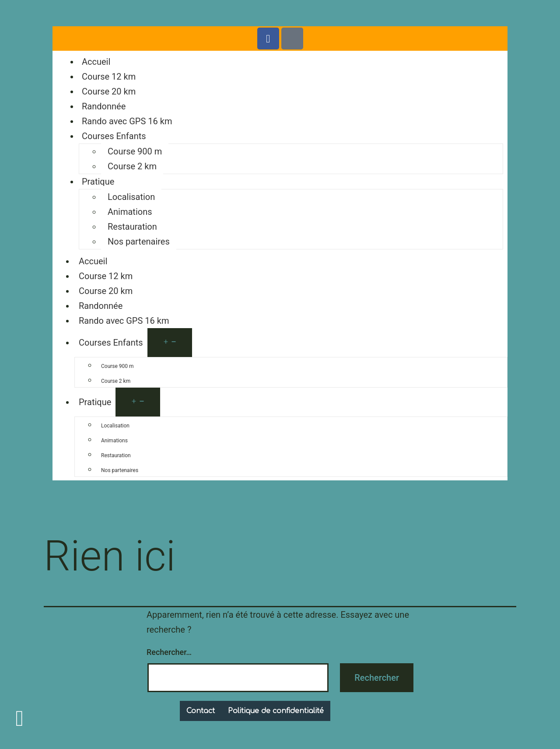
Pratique (98, 182)
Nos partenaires (139, 241)
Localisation (131, 197)
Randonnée (104, 106)
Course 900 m (135, 151)
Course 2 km (132, 166)
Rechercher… (169, 652)
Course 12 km (109, 77)
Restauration (132, 227)
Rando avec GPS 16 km (127, 121)
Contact (201, 711)
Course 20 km (109, 91)
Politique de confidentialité (276, 711)
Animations (130, 212)
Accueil (96, 62)
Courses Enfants (114, 136)
